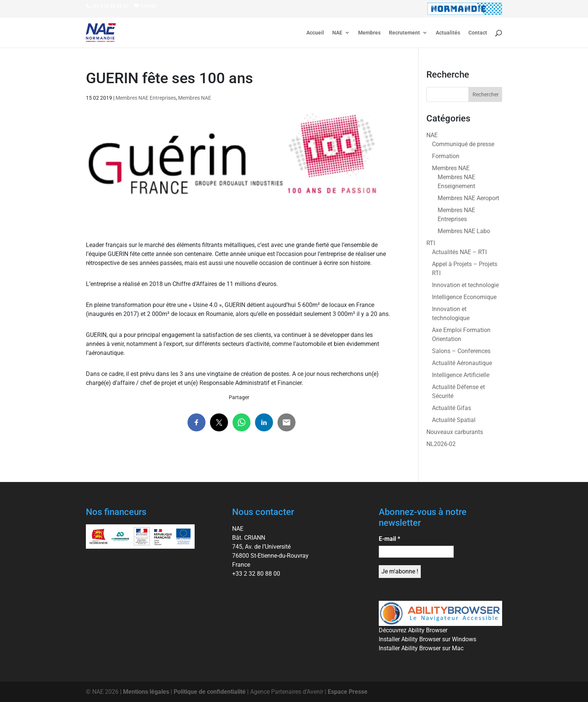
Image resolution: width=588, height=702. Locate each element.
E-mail (389, 539)
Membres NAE (195, 98)
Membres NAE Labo (464, 231)
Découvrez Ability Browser (413, 630)
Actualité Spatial (454, 420)
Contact (478, 33)
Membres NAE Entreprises (146, 98)
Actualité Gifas (451, 408)
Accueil (315, 33)
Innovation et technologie (465, 285)
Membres (369, 33)
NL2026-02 (441, 444)
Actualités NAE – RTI (459, 252)
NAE (337, 33)
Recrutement (404, 33)
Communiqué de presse (463, 144)
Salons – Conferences (461, 351)
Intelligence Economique (464, 297)
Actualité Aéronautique (462, 363)
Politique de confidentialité (210, 692)
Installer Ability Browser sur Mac (421, 648)
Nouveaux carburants (455, 432)
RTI (431, 243)
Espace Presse (348, 692)
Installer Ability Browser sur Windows (427, 639)
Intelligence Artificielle (461, 375)
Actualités (448, 33)
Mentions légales (146, 692)
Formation (446, 156)
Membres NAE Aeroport (468, 198)
